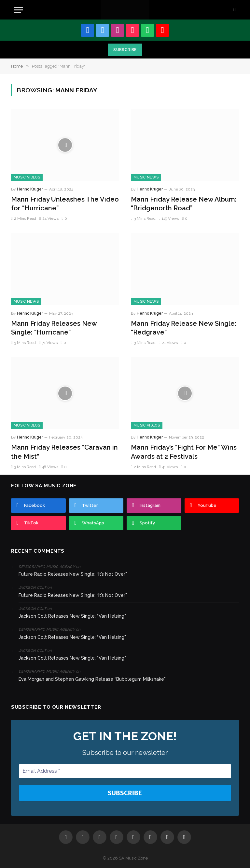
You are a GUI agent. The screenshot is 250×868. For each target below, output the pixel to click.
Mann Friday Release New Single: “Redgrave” (184, 328)
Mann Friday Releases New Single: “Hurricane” (54, 328)
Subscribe (125, 50)
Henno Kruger (30, 189)
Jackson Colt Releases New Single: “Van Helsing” (72, 616)
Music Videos (27, 177)
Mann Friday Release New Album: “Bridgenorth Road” (184, 204)
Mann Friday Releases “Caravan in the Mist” (64, 452)
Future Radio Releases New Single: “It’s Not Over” (73, 574)
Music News (146, 177)
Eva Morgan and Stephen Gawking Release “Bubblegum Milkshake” (92, 679)
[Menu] (19, 10)
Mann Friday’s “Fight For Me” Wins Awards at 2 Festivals (184, 452)
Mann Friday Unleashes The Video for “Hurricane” (65, 204)
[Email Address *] (125, 771)
